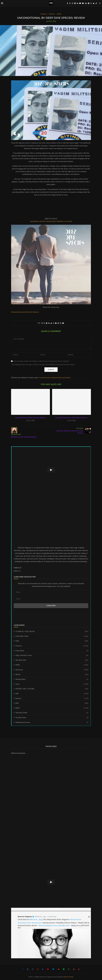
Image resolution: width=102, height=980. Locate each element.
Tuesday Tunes (52, 718)
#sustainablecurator (18, 312)
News (52, 684)
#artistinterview (24, 923)
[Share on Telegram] (56, 323)
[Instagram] (72, 3)
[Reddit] (94, 3)
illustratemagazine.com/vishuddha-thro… (55, 925)
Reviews (52, 698)
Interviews (52, 670)
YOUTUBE (68, 221)
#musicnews (37, 923)
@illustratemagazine (18, 753)
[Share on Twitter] (44, 323)
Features (52, 646)
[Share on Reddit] (51, 323)
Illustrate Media (69, 977)
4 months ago (52, 917)
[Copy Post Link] (58, 323)
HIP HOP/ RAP (52, 660)
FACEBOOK (34, 221)
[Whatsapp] (91, 3)
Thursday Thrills (52, 713)
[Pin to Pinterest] (47, 323)
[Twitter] (70, 3)
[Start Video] (51, 470)
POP (52, 694)
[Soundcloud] (86, 3)
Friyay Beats (52, 651)
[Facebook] (68, 3)
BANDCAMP (51, 221)
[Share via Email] (63, 323)
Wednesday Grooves (52, 722)
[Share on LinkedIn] (49, 323)
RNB (52, 703)
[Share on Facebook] (42, 323)
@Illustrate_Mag (40, 917)
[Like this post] (39, 323)
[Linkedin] (77, 3)
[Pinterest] (75, 3)
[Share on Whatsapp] (54, 323)
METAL (52, 675)
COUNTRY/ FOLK (52, 636)
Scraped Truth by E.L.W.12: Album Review (71, 418)
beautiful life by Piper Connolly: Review (31, 418)
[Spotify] (89, 3)
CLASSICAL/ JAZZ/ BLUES (52, 632)
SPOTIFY (43, 221)
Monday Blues (52, 679)
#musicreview (75, 919)
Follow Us (17, 571)
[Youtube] (80, 3)
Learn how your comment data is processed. (55, 378)
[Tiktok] (96, 3)
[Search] (100, 3)
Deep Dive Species (32, 312)
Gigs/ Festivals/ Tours (52, 655)
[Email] (83, 3)
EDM (52, 641)
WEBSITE (60, 221)
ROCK (52, 708)
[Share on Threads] (61, 323)
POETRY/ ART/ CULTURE (52, 689)
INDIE (52, 665)
